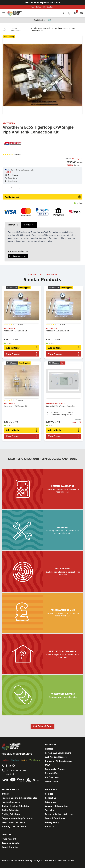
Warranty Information (56, 806)
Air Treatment (52, 777)
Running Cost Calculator (14, 826)
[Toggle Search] (63, 13)
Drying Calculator (10, 810)
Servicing (50, 810)
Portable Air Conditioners (58, 753)
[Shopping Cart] (75, 13)
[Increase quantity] (20, 188)
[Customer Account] (81, 13)
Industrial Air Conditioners (59, 761)
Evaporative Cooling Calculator (17, 818)
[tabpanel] (42, 244)
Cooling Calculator (11, 814)
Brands (5, 794)
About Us (50, 826)
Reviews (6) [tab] (29, 225)
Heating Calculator (11, 802)
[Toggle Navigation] (4, 13)
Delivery (39, 7)
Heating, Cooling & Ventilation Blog (19, 798)
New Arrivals (52, 781)
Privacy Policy (52, 822)
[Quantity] (13, 188)
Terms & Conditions (55, 818)
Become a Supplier (11, 843)
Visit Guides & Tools (42, 726)
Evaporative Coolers (55, 769)
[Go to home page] (4, 30)
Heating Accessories (16, 29)
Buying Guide (49, 7)
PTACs (48, 765)
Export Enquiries (10, 847)
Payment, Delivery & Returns (60, 814)
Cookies (49, 794)
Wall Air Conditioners (56, 757)
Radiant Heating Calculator (15, 806)
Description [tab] (13, 225)
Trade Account (9, 839)
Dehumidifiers (52, 773)
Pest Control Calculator (13, 822)
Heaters (49, 749)
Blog (32, 7)
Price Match (51, 802)
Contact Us (51, 798)
